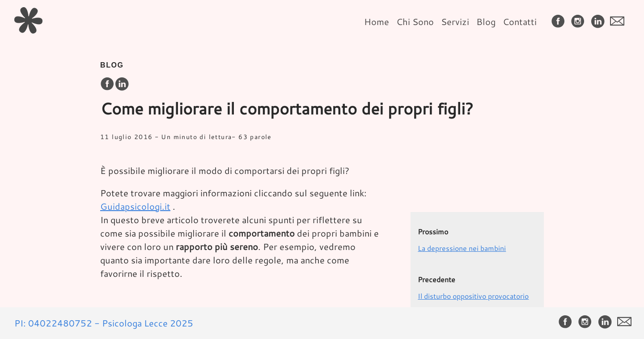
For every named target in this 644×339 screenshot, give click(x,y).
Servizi (455, 21)
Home (377, 21)
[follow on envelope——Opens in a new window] (619, 22)
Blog (486, 21)
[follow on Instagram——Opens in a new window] (580, 22)
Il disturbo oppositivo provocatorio (473, 296)
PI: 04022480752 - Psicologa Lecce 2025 (104, 323)
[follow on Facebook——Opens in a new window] (560, 22)
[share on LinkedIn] (122, 84)
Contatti (520, 21)
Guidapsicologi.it (135, 206)
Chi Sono (415, 21)
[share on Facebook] (107, 84)
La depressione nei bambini (462, 248)
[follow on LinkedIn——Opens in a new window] (599, 22)
